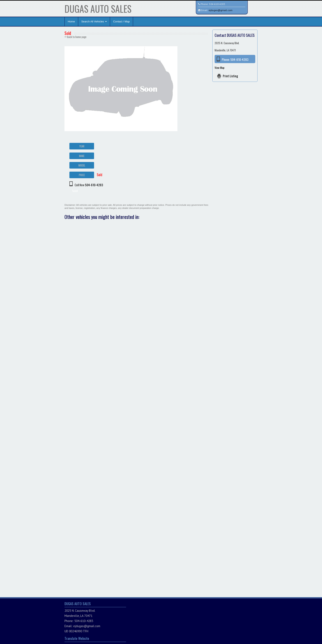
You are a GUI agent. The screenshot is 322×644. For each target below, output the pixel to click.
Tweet (75, 191)
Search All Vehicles (94, 21)
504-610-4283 (217, 4)
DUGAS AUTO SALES (98, 9)
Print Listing (230, 76)
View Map (220, 68)
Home (71, 21)
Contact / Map (121, 21)
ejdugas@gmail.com (221, 10)
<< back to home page (75, 37)
